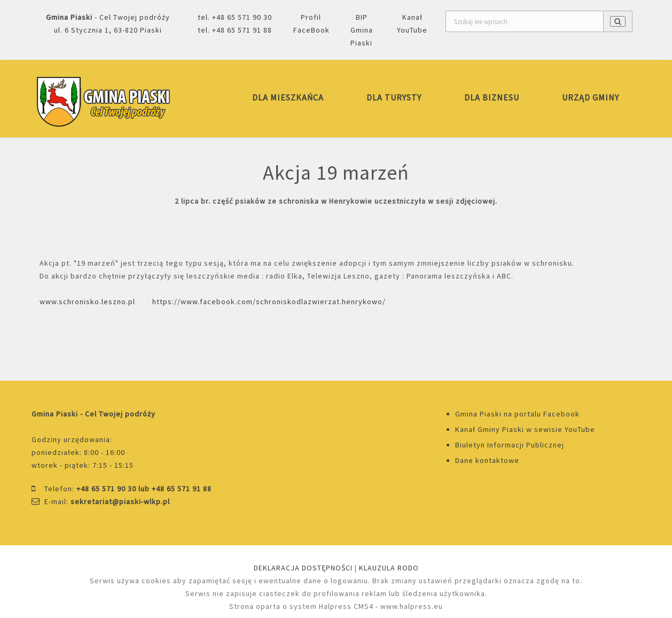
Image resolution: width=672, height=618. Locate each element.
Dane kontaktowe (487, 460)
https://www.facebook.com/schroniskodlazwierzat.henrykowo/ (269, 302)
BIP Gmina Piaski (362, 30)
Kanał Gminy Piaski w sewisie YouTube (525, 429)
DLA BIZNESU (492, 97)
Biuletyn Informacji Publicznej (510, 445)
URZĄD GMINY (591, 97)
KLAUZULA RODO (389, 568)
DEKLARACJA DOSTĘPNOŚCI (303, 568)
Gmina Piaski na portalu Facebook (517, 414)
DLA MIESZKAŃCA (288, 97)
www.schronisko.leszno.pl (87, 302)
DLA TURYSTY (394, 97)
